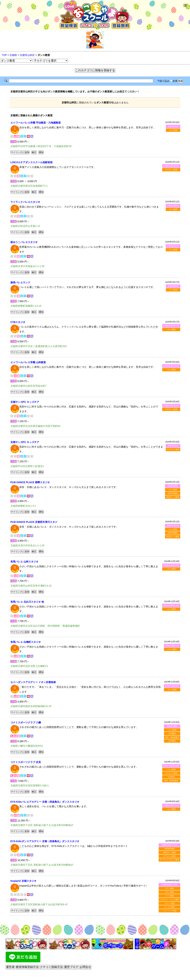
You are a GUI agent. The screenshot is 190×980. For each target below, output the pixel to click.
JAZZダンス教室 (173, 497)
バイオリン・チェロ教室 (169, 900)
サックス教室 (169, 907)
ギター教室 (169, 892)
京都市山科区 (27, 55)
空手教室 (172, 741)
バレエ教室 (173, 130)
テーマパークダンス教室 (169, 860)
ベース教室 (169, 896)
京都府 (13, 55)
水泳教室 (172, 734)
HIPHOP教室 (173, 493)
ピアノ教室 (169, 888)
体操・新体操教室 (172, 737)
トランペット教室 (169, 911)
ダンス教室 (172, 690)
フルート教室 (169, 903)
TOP (4, 55)
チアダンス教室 (171, 170)
